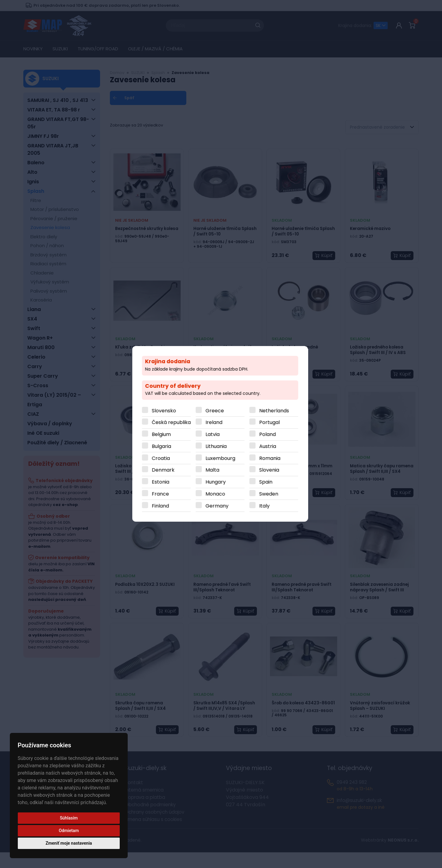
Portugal (271, 423)
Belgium (162, 435)
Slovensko (165, 411)
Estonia (162, 482)
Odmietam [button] (69, 831)
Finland (161, 506)
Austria (269, 446)
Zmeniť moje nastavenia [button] (69, 843)
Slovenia (270, 470)
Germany (218, 506)
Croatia (162, 458)
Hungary (217, 482)
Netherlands (275, 411)
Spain (267, 482)
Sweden (270, 494)
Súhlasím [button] (69, 818)
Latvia (214, 435)
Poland (269, 435)
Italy (266, 506)
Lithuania (217, 446)
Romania (271, 458)
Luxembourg (221, 458)
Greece (216, 411)
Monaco (216, 494)
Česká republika (172, 423)
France (161, 494)
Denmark (164, 470)
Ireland (215, 423)
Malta (213, 470)
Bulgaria (163, 446)
